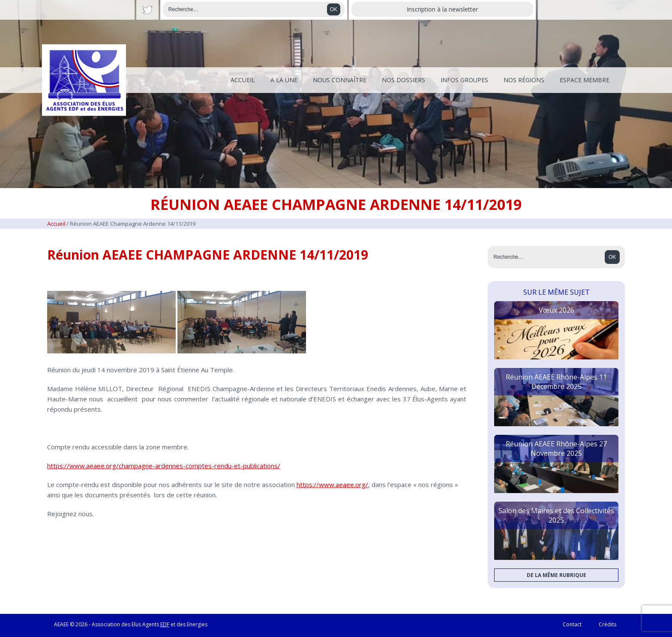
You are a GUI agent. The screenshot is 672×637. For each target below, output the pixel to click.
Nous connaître (340, 80)
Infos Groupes (464, 80)
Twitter (147, 10)
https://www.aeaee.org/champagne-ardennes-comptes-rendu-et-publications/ (164, 466)
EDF (165, 624)
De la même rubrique (556, 575)
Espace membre (585, 80)
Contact (572, 624)
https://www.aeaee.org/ (332, 484)
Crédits (607, 624)
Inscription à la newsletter (442, 9)
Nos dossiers (403, 80)
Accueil (243, 80)
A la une (284, 80)
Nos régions (524, 80)
